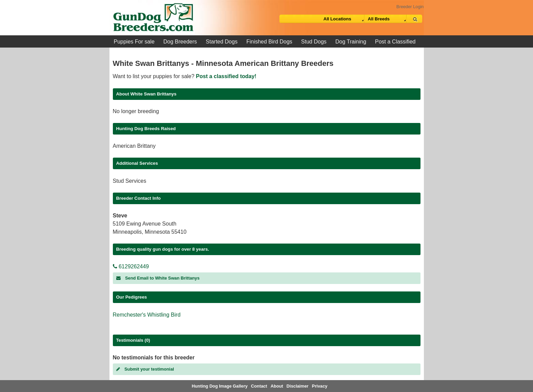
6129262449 (131, 266)
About (277, 386)
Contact (259, 386)
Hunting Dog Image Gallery (220, 386)
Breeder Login (410, 7)
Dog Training (351, 42)
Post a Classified (395, 42)
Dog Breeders (180, 42)
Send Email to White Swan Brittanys (158, 278)
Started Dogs (221, 42)
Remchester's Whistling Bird (147, 315)
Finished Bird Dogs (269, 42)
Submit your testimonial (145, 369)
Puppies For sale (134, 42)
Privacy (320, 386)
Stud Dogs (314, 42)
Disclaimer (298, 386)
